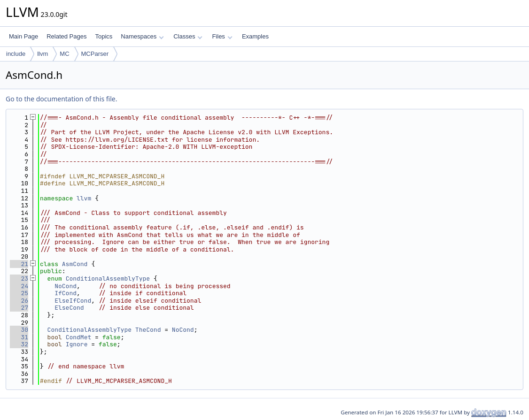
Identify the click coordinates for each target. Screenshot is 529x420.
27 (19, 308)
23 (19, 279)
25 (19, 293)
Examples (255, 36)
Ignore (77, 344)
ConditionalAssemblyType (108, 279)
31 (19, 337)
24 (19, 286)
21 (19, 264)
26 (19, 301)
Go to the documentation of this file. (61, 99)
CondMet (79, 337)
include (16, 54)
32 (19, 344)
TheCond (148, 330)
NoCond (66, 286)
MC (64, 54)
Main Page (23, 36)
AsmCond (75, 264)
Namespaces (142, 36)
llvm (43, 54)
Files (222, 36)
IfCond (66, 293)
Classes (188, 36)
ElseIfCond (73, 301)
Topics (104, 36)
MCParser (95, 54)
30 (19, 330)
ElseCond (69, 308)
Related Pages (66, 36)
